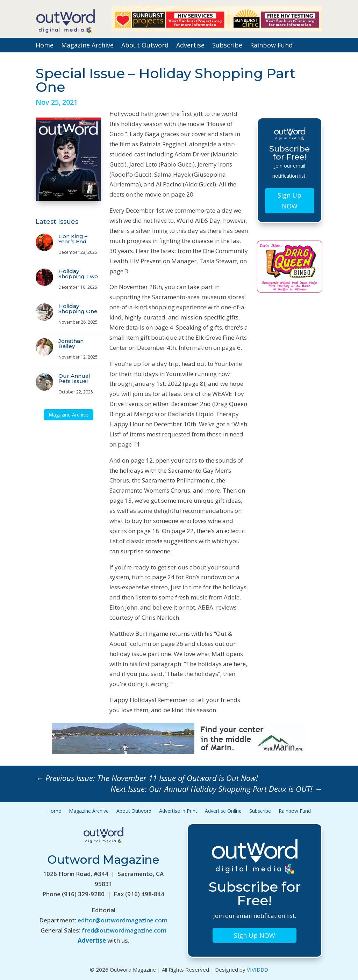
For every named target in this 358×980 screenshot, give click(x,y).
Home (45, 46)
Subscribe (227, 46)
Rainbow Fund (271, 46)
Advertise (190, 46)
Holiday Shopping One (78, 309)
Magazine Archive (87, 46)
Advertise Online (223, 811)
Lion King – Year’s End (73, 239)
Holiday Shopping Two (78, 274)
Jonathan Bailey (71, 344)
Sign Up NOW (289, 201)
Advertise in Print (178, 811)
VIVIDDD (257, 970)
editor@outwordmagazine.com (123, 920)
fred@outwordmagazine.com (124, 930)
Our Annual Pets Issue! (74, 378)
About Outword (145, 46)
